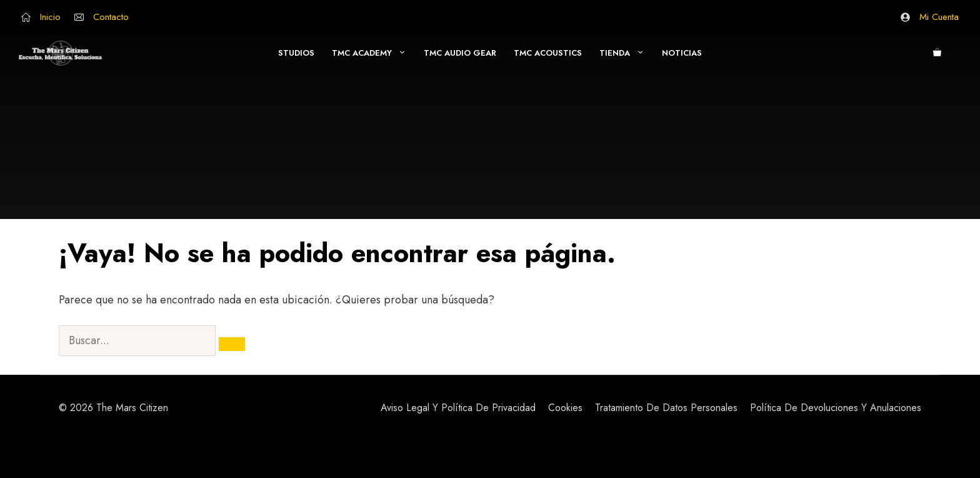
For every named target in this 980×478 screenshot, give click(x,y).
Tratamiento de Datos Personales (666, 408)
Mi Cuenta (939, 17)
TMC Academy (373, 53)
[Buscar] (232, 344)
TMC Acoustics (548, 53)
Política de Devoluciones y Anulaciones (836, 408)
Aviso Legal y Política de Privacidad (458, 408)
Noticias (682, 53)
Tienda (626, 53)
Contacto (111, 17)
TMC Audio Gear (460, 53)
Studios (296, 53)
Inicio (50, 17)
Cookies (565, 408)
